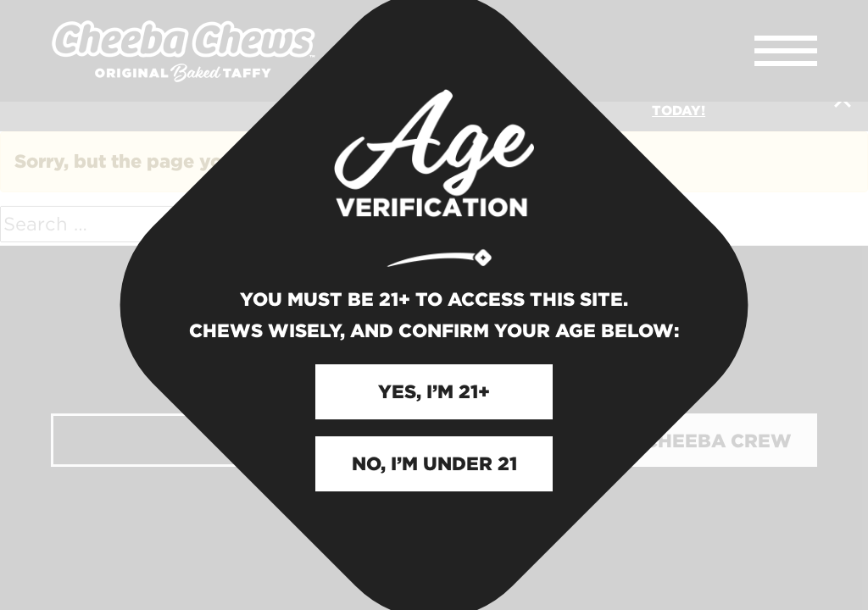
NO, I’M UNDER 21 (434, 462)
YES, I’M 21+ (434, 390)
